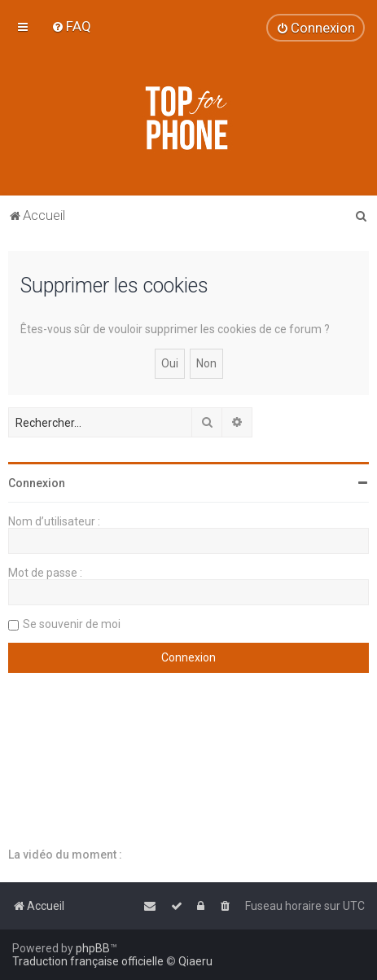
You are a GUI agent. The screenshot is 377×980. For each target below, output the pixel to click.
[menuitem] (71, 26)
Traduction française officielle (88, 961)
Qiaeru (195, 961)
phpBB (93, 948)
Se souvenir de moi (72, 624)
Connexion (37, 483)
